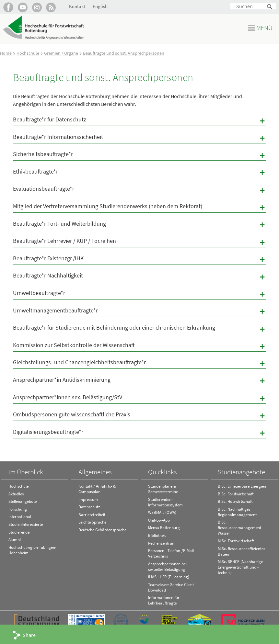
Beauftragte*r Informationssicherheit (139, 138)
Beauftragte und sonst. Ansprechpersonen (124, 53)
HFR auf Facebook (8, 7)
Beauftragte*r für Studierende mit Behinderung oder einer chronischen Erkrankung (139, 329)
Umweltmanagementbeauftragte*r (139, 311)
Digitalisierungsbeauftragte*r (139, 433)
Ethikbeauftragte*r (139, 173)
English (100, 6)
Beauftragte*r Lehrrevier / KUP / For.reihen (139, 242)
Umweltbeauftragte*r (139, 294)
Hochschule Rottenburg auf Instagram (37, 7)
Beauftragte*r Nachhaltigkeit (139, 277)
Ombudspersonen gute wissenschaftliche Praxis (139, 415)
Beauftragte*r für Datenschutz (139, 120)
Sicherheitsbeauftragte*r (139, 155)
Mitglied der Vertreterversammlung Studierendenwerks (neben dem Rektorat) (139, 207)
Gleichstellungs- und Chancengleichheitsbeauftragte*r (139, 363)
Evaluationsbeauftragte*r (139, 190)
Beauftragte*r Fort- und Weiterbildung (139, 225)
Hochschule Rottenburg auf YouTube (23, 7)
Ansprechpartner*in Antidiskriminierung (139, 381)
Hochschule (28, 53)
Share (29, 635)
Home (6, 53)
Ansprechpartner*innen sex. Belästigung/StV (139, 398)
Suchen (270, 7)
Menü (264, 28)
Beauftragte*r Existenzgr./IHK (139, 259)
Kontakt (77, 6)
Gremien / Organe (61, 53)
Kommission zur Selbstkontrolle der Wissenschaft (139, 346)
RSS (51, 7)
